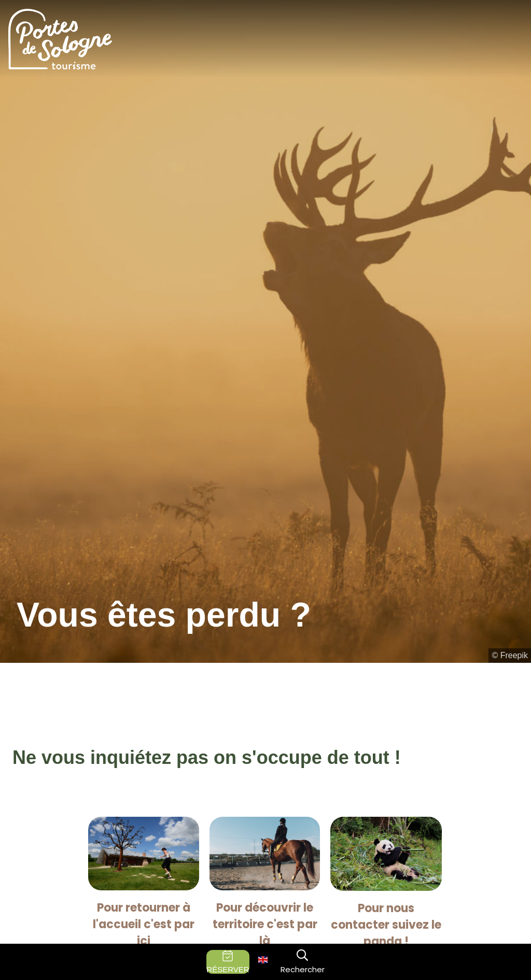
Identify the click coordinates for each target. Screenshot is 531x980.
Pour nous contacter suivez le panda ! (386, 925)
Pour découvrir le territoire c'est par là (265, 924)
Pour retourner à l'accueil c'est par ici (144, 924)
